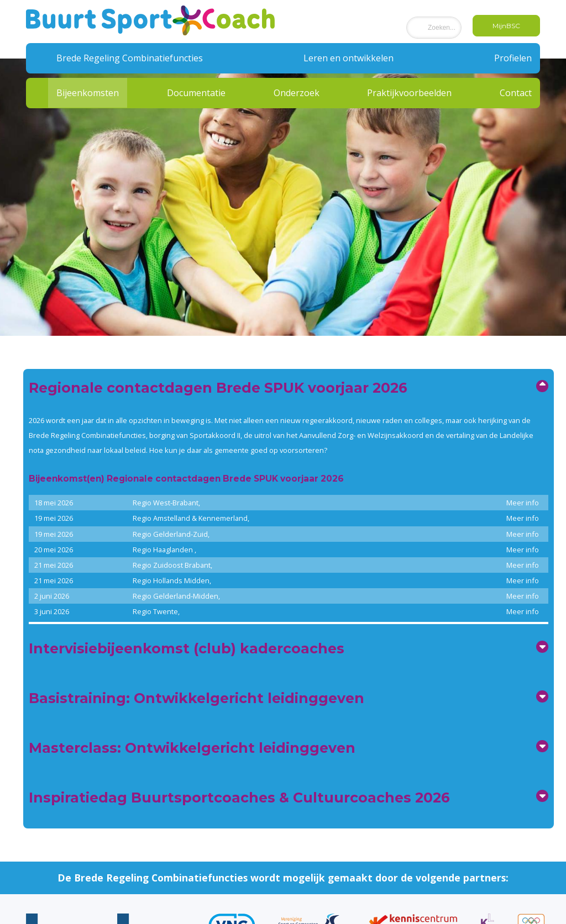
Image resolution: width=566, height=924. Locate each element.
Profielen (513, 58)
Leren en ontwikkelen (348, 58)
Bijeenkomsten (88, 93)
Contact (516, 93)
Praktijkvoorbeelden (409, 93)
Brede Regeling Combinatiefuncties (130, 58)
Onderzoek (297, 93)
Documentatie (196, 93)
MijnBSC (506, 26)
